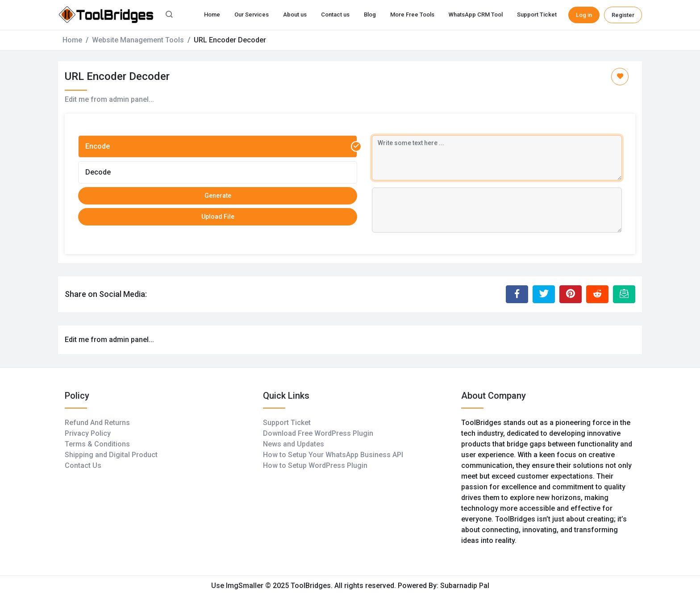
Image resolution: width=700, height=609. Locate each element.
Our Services (252, 15)
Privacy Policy (88, 433)
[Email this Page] (624, 294)
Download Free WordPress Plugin (318, 433)
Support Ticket (537, 15)
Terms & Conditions (97, 444)
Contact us (335, 15)
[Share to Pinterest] (571, 294)
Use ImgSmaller (238, 586)
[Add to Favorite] (620, 77)
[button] (169, 15)
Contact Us (83, 465)
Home (212, 15)
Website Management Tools (138, 40)
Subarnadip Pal (465, 586)
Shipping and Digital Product (111, 455)
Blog (370, 15)
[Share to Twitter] (544, 294)
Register (623, 15)
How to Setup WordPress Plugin (315, 465)
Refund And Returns (97, 423)
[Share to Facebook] (517, 294)
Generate (218, 196)
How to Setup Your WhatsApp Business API (333, 455)
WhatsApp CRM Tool (476, 15)
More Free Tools (412, 15)
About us (295, 15)
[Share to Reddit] (597, 294)
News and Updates (294, 444)
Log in (584, 15)
